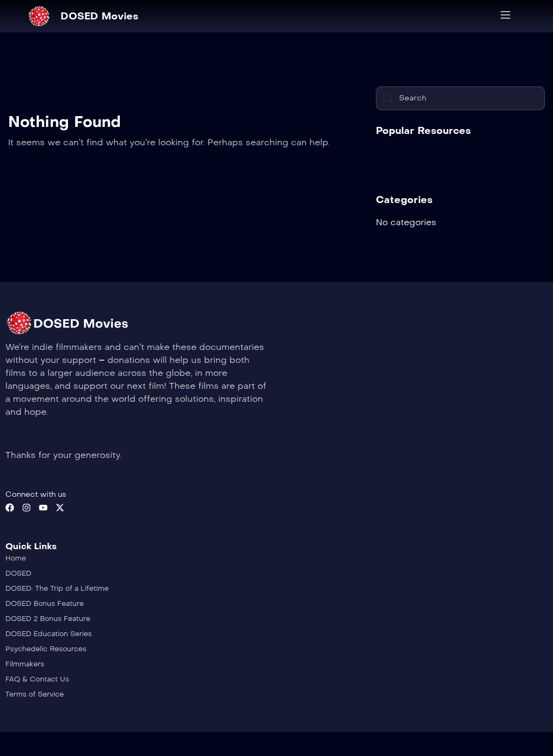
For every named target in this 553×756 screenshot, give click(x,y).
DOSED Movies (99, 16)
